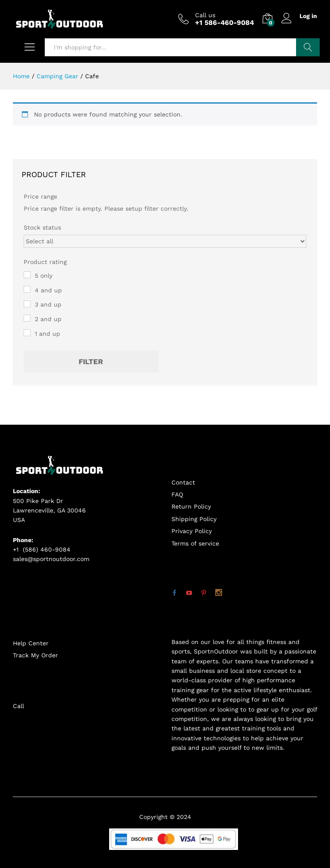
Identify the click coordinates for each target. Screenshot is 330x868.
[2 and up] (27, 318)
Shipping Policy (194, 519)
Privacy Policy (192, 531)
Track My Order (35, 655)
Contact (183, 482)
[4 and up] (27, 289)
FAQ (177, 494)
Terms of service (195, 543)
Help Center (31, 643)
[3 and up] (27, 304)
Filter (91, 362)
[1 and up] (27, 333)
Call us (205, 15)
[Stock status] (165, 241)
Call (18, 706)
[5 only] (27, 275)
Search (308, 47)
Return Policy (191, 506)
